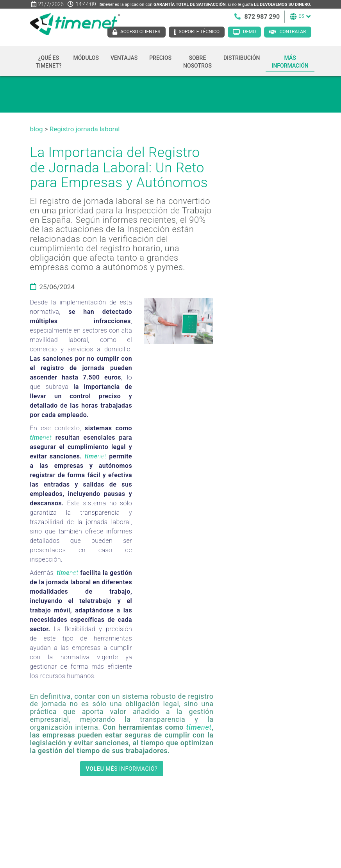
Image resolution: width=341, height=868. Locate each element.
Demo (249, 32)
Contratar (293, 32)
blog (37, 129)
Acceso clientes (140, 32)
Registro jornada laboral (85, 129)
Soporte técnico (199, 32)
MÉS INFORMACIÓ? (122, 769)
